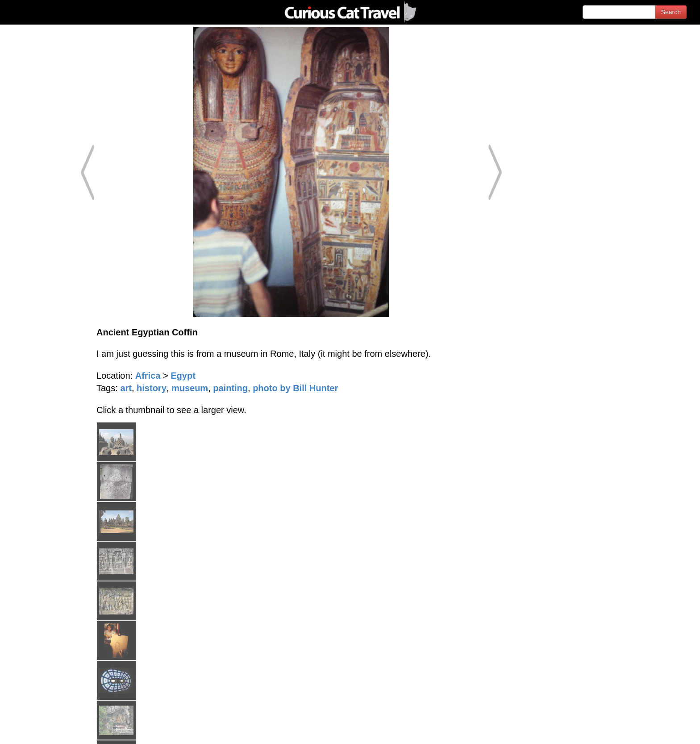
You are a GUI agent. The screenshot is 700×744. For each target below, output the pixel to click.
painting (230, 388)
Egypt (183, 376)
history (152, 388)
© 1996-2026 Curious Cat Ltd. (54, 729)
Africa (148, 376)
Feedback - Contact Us (656, 729)
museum (190, 388)
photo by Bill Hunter (295, 388)
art (126, 388)
